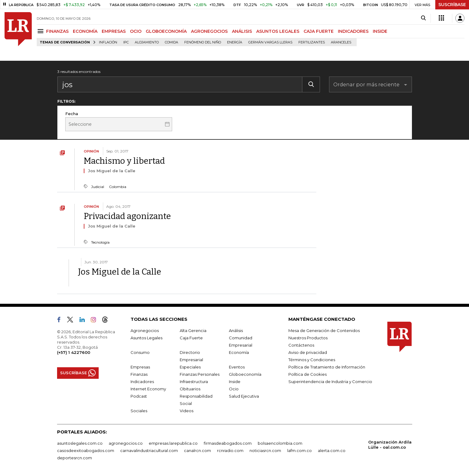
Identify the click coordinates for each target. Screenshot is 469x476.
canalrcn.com (197, 450)
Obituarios (190, 389)
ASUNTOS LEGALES (278, 31)
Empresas (140, 367)
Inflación (108, 42)
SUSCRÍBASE (452, 5)
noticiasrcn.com (265, 450)
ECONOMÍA (85, 31)
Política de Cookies (308, 374)
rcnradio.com (230, 450)
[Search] (423, 18)
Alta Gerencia (193, 330)
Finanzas (139, 374)
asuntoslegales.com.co (80, 443)
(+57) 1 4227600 (74, 352)
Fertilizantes (312, 42)
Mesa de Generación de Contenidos (324, 330)
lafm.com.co (299, 450)
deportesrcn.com (75, 458)
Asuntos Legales (146, 338)
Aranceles (341, 42)
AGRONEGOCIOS (209, 31)
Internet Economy (148, 389)
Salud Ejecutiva (244, 396)
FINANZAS (57, 31)
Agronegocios (145, 330)
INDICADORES (353, 31)
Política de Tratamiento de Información (327, 367)
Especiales (190, 367)
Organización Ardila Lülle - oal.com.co (390, 445)
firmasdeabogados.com (228, 443)
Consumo (140, 352)
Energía (235, 42)
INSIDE (380, 31)
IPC (126, 42)
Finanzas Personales (200, 374)
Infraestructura (194, 382)
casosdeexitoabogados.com (86, 450)
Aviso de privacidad (308, 352)
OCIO (136, 31)
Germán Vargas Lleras (270, 42)
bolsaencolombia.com (280, 443)
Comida (172, 42)
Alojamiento (147, 42)
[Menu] (41, 31)
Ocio (234, 389)
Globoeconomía (245, 374)
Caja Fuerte (191, 338)
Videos (187, 411)
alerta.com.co (332, 450)
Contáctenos (301, 345)
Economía (239, 352)
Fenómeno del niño (203, 42)
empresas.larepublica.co (173, 443)
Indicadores (142, 382)
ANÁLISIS (242, 31)
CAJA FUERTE (319, 31)
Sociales (139, 411)
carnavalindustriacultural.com (149, 450)
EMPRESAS (114, 31)
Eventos (237, 367)
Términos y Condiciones (312, 360)
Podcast (139, 396)
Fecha (72, 114)
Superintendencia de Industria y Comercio (330, 382)
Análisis (236, 330)
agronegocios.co (126, 443)
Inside (235, 382)
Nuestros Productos (308, 338)
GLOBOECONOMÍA (166, 31)
